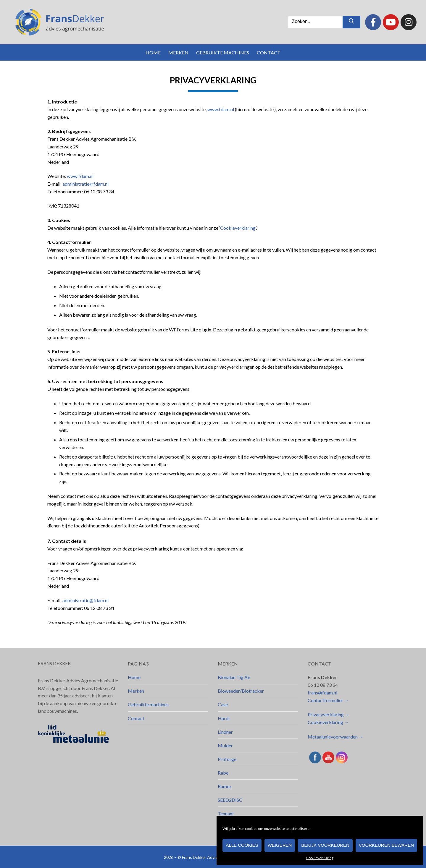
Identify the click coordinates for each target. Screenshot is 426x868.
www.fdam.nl (221, 109)
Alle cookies (242, 845)
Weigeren (280, 845)
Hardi (224, 718)
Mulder (225, 745)
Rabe (223, 773)
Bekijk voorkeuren (325, 845)
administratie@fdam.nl (85, 184)
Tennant (226, 813)
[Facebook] (373, 22)
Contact (136, 718)
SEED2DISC (230, 800)
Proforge (227, 759)
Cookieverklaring (320, 858)
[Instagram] (409, 22)
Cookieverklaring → (328, 722)
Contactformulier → (328, 700)
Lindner (225, 732)
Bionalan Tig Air (234, 677)
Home (134, 677)
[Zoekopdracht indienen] (351, 22)
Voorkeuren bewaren (386, 845)
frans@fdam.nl (322, 693)
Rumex (225, 786)
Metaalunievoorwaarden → (335, 737)
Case (223, 704)
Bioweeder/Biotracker (241, 691)
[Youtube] (391, 22)
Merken (136, 691)
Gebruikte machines (148, 704)
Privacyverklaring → (329, 714)
